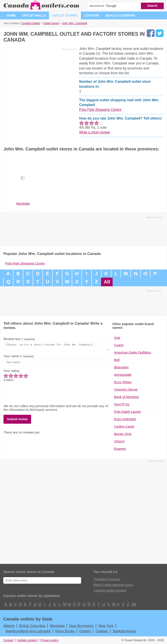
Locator (92, 15)
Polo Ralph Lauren (128, 412)
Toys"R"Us (122, 404)
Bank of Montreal (126, 397)
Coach (119, 345)
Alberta (9, 626)
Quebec (102, 631)
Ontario (85, 631)
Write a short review (94, 132)
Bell (117, 360)
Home (11, 15)
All (107, 282)
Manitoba (57, 626)
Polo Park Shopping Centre (100, 110)
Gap (117, 338)
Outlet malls (34, 15)
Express (120, 449)
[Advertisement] (40, 83)
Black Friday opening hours (113, 585)
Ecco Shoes (123, 382)
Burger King (123, 434)
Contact (8, 640)
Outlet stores (65, 15)
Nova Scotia (65, 631)
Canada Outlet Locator (110, 590)
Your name (19, 357)
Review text (19, 339)
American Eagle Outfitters (133, 352)
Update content (27, 640)
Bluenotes (121, 367)
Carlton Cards (124, 426)
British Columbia (32, 626)
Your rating (11, 372)
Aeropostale (123, 375)
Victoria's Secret (126, 389)
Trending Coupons (107, 579)
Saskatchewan (124, 631)
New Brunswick (81, 626)
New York (106, 626)
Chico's (119, 441)
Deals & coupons (120, 15)
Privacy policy (50, 640)
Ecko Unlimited (125, 419)
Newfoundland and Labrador (28, 631)
